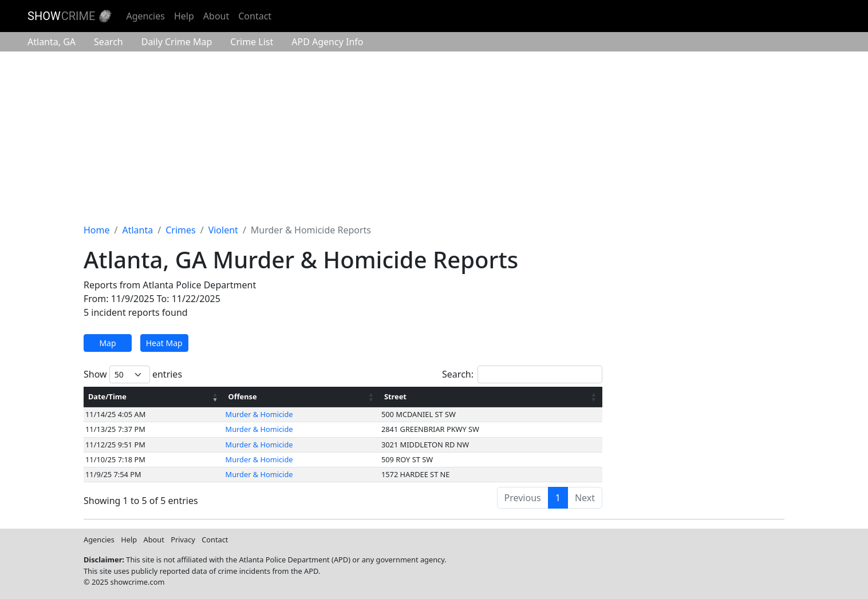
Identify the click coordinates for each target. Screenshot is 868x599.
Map (107, 343)
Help (184, 16)
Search (108, 42)
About (216, 16)
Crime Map (177, 42)
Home (97, 230)
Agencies (145, 16)
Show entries (133, 374)
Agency (327, 42)
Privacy (183, 540)
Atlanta (52, 42)
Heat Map (164, 343)
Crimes (181, 230)
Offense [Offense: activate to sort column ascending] (243, 396)
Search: (522, 374)
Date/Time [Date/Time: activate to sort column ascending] (107, 396)
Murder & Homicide (259, 414)
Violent (223, 230)
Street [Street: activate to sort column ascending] (395, 396)
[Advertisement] (434, 137)
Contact (255, 16)
